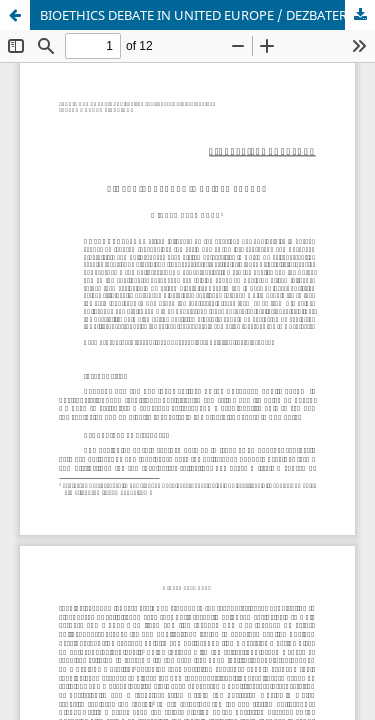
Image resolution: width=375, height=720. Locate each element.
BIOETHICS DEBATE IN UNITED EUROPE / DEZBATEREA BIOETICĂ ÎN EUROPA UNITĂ (207, 15)
